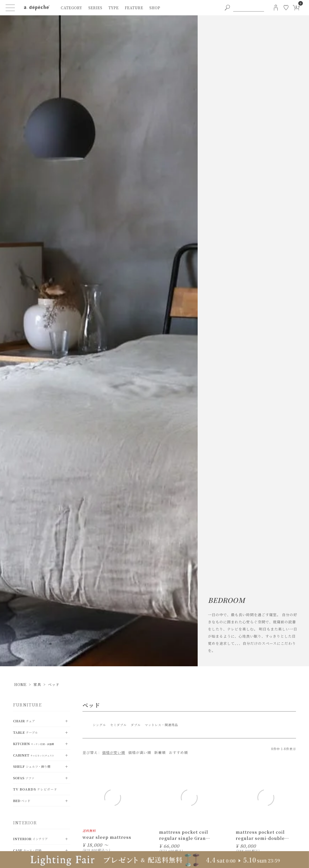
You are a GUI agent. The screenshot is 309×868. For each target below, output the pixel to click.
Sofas (24, 778)
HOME (20, 684)
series (95, 8)
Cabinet (34, 755)
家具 (37, 684)
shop (155, 8)
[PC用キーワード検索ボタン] (227, 8)
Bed (22, 801)
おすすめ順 (178, 752)
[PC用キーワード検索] (249, 8)
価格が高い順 (140, 752)
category (72, 8)
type (114, 8)
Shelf (32, 766)
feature (134, 8)
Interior (30, 839)
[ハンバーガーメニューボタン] (10, 8)
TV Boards (35, 789)
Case (27, 850)
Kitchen (33, 744)
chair (24, 721)
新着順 (160, 752)
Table (25, 732)
